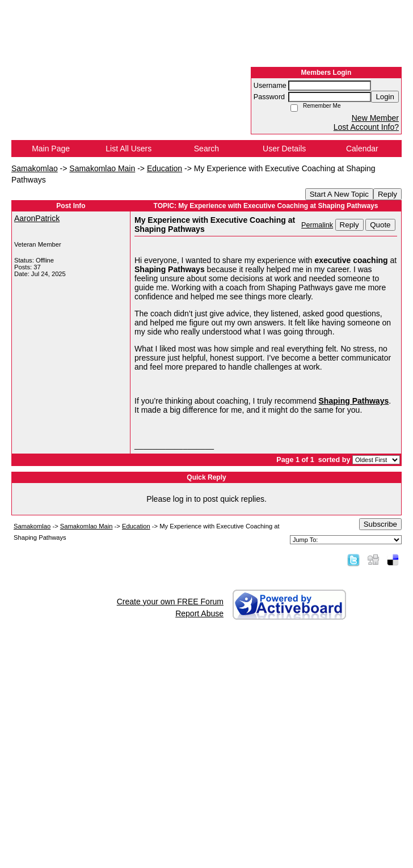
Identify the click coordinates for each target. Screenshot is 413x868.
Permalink (317, 225)
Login (385, 97)
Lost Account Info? (366, 127)
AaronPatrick (37, 218)
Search (206, 149)
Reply (387, 194)
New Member (375, 118)
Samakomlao (35, 168)
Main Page (51, 149)
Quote (380, 225)
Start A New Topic (339, 194)
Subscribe (380, 524)
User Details (284, 149)
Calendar (362, 149)
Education (165, 168)
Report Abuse (199, 613)
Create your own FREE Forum (170, 602)
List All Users (128, 149)
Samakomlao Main (102, 168)
